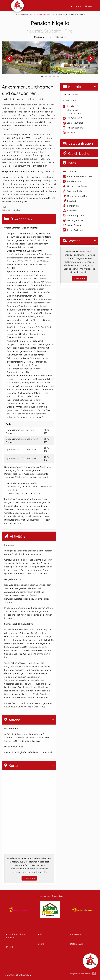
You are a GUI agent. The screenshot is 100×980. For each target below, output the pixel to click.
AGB (40, 934)
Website (71, 133)
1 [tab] (42, 77)
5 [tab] (58, 77)
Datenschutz (76, 944)
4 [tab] (54, 77)
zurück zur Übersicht (85, 6)
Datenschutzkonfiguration (18, 975)
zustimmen (29, 878)
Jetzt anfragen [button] (78, 143)
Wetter (71, 241)
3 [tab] (50, 77)
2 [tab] (46, 77)
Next (91, 59)
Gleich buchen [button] (77, 153)
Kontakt (72, 87)
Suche (41, 944)
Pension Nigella (50, 27)
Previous (9, 59)
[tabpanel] (26, 58)
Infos (69, 163)
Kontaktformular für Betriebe (16, 936)
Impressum (76, 934)
